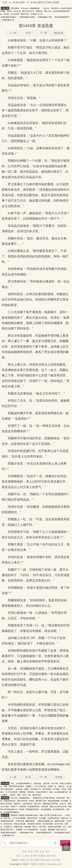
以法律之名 (8, 827)
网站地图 (45, 860)
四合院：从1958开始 (11, 14)
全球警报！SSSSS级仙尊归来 (27, 830)
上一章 (13, 33)
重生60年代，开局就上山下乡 (32, 14)
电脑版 (15, 860)
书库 (25, 852)
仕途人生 (46, 8)
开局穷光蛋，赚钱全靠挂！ (26, 821)
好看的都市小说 (8, 20)
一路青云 (12, 795)
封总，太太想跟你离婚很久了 (22, 783)
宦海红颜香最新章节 (62, 17)
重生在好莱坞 (32, 818)
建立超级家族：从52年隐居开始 (53, 809)
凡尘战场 (43, 830)
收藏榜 (42, 856)
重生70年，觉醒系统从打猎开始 (46, 804)
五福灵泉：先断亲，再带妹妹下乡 (28, 789)
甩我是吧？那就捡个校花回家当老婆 (24, 815)
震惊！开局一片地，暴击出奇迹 (29, 795)
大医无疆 (44, 807)
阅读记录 (59, 33)
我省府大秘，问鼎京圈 (22, 827)
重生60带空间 (22, 801)
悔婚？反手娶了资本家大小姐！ (51, 815)
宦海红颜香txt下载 (45, 17)
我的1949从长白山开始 (58, 807)
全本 (42, 852)
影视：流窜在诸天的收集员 (14, 786)
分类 (30, 852)
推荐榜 (34, 856)
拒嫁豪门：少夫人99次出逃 (36, 786)
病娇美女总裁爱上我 (45, 821)
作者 (36, 852)
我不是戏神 (15, 8)
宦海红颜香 (19, 2)
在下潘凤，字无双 (59, 789)
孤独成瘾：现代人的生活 (57, 830)
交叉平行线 (59, 824)
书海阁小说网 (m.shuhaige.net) (46, 864)
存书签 (59, 777)
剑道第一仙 (52, 786)
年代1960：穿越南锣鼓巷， (31, 8)
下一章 (43, 33)
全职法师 (46, 783)
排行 (47, 852)
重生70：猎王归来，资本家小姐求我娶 (47, 827)
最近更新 (35, 860)
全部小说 (24, 860)
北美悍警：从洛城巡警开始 (29, 807)
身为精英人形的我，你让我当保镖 (40, 824)
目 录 (28, 777)
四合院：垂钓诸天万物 (38, 801)
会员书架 (56, 860)
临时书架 (51, 856)
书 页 (28, 33)
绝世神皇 (31, 792)
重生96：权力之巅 (14, 11)
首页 (5, 2)
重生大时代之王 (28, 11)
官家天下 (14, 807)
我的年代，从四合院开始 (23, 804)
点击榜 (26, 856)
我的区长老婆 (59, 821)
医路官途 (39, 11)
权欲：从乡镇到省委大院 (59, 792)
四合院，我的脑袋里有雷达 (29, 809)
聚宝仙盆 (38, 783)
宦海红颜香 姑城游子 (9, 17)
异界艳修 (22, 792)
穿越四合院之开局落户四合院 (44, 798)
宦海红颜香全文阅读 (41, 2)
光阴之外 (61, 786)
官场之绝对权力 (42, 792)
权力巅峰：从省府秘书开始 (49, 818)
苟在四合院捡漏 (54, 801)
